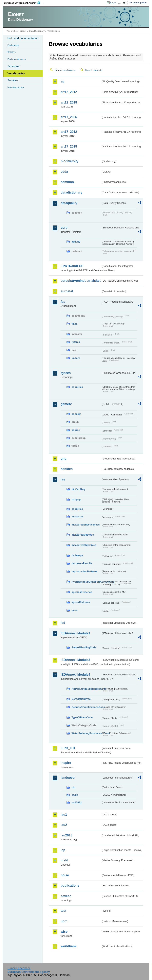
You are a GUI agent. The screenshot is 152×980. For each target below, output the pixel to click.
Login (113, 3)
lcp (63, 850)
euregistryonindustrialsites (81, 281)
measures (77, 516)
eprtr (64, 228)
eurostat (67, 291)
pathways (77, 555)
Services (13, 80)
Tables (11, 52)
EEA (24, 3)
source (76, 430)
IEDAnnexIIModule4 (75, 675)
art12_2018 (69, 102)
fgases (66, 373)
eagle (75, 795)
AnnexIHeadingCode (84, 647)
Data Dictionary (37, 31)
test (63, 911)
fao (63, 302)
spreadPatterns (81, 602)
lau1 (64, 815)
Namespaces (16, 87)
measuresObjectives (84, 545)
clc (73, 787)
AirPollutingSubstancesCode (86, 689)
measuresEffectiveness (85, 525)
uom (64, 921)
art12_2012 (69, 92)
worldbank (68, 946)
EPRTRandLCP (72, 266)
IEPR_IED (68, 748)
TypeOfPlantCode (82, 717)
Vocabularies (16, 73)
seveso (66, 896)
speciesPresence (82, 592)
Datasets (13, 45)
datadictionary (71, 192)
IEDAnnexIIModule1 (75, 633)
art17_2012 (69, 132)
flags (74, 324)
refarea (76, 342)
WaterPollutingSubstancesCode (86, 733)
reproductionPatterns (84, 571)
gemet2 (66, 404)
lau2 (64, 825)
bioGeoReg (78, 489)
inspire (66, 763)
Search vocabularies (65, 70)
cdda (64, 172)
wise (64, 932)
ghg (63, 459)
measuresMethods (83, 535)
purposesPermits (82, 563)
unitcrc (76, 358)
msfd (64, 860)
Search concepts (94, 70)
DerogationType (81, 699)
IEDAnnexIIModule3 (75, 660)
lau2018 (66, 835)
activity (76, 242)
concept (76, 414)
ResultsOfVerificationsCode (86, 707)
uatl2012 (76, 802)
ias (63, 479)
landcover (68, 778)
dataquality (69, 203)
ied (63, 623)
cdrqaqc (76, 499)
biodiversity (69, 161)
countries (77, 387)
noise (65, 875)
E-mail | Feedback (19, 968)
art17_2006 (69, 117)
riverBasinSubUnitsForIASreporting (86, 582)
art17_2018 (69, 146)
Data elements (17, 59)
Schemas (13, 66)
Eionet (23, 31)
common (67, 182)
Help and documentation (23, 38)
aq (62, 81)
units (75, 610)
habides (66, 469)
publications (70, 886)
